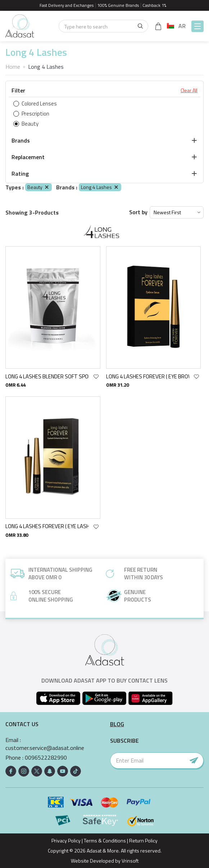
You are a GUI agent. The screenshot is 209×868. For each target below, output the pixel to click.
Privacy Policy (66, 840)
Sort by (138, 212)
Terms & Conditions (105, 840)
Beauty (38, 187)
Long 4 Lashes (100, 187)
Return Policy (143, 840)
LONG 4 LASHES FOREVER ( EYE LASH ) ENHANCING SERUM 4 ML (47, 526)
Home (13, 67)
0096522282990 (46, 758)
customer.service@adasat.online (45, 748)
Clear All (189, 90)
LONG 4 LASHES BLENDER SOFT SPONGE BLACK (47, 376)
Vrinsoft (130, 861)
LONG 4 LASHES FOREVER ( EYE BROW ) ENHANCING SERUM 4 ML (148, 376)
